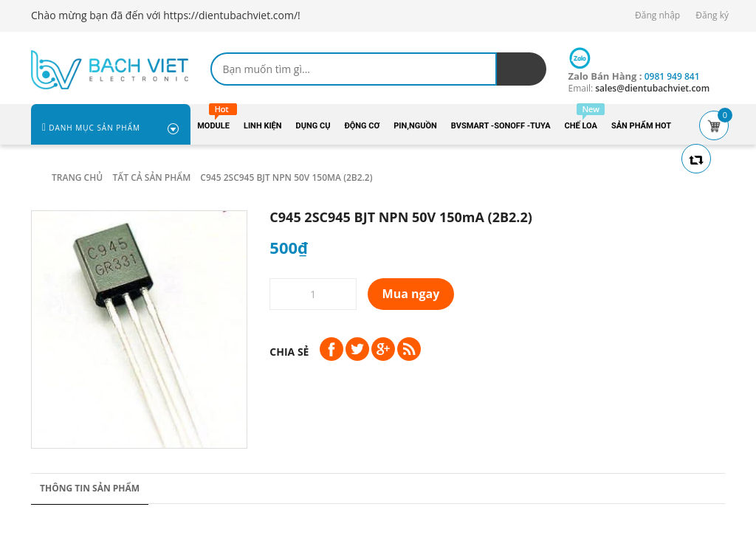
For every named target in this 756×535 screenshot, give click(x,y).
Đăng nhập (657, 15)
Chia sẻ (289, 352)
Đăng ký (712, 15)
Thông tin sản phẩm (90, 488)
